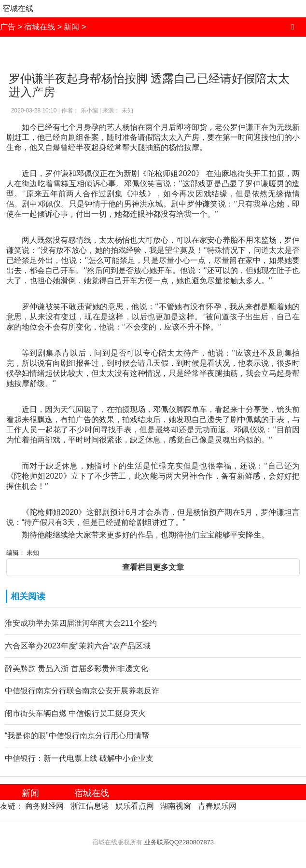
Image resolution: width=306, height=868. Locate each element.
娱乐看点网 (135, 806)
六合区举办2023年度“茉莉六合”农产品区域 (78, 646)
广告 (8, 27)
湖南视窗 (176, 806)
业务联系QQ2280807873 (179, 842)
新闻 (71, 27)
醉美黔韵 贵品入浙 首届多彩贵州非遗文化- (78, 668)
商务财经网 (44, 806)
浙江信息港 (90, 806)
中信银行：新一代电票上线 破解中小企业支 (79, 758)
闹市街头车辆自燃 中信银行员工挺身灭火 (75, 713)
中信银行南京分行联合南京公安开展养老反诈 (82, 691)
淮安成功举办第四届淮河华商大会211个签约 (81, 623)
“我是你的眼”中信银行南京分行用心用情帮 (77, 736)
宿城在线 (18, 8)
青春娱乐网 (217, 806)
